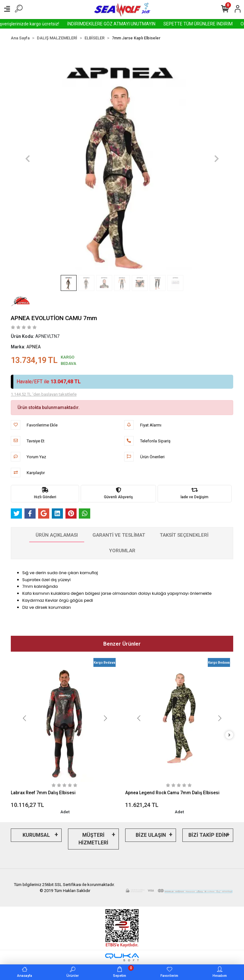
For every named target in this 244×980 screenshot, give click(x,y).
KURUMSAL (36, 835)
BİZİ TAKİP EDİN (208, 835)
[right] (229, 735)
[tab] (57, 535)
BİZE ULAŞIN (151, 835)
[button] (27, 159)
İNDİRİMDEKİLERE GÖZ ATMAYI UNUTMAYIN (126, 24)
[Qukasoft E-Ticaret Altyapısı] (122, 957)
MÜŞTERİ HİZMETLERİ (93, 839)
